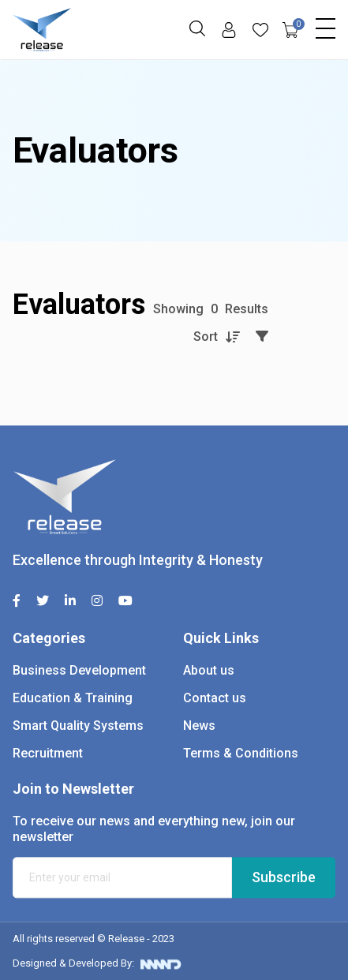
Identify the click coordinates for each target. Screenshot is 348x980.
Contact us (215, 698)
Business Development (79, 670)
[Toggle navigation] (326, 24)
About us (209, 670)
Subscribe (284, 877)
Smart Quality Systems (78, 726)
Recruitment (48, 753)
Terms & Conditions (241, 753)
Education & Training (73, 698)
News (199, 726)
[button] (197, 28)
